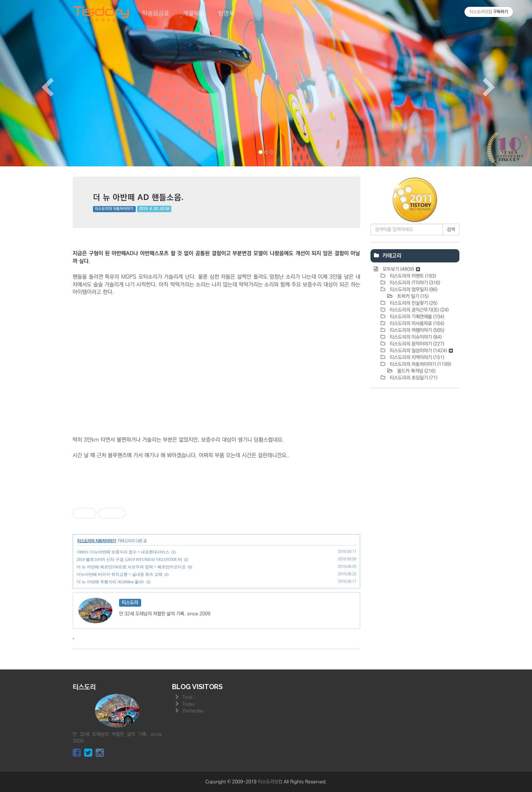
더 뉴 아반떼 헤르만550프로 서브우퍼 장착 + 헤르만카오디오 (131, 567)
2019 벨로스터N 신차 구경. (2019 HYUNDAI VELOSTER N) (129, 559)
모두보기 (401, 269)
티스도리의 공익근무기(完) (419, 310)
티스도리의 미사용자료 (416, 324)
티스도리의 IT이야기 (414, 283)
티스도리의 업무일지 (413, 290)
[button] (40, 83)
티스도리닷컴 (270, 782)
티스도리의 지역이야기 (416, 357)
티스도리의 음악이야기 (416, 344)
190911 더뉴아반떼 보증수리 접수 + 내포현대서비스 (123, 552)
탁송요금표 (156, 14)
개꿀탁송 (194, 14)
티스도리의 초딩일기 (413, 378)
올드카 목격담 (416, 371)
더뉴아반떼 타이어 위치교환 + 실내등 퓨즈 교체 (120, 574)
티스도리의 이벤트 (412, 276)
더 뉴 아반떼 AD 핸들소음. (138, 197)
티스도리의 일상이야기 (421, 351)
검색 (451, 229)
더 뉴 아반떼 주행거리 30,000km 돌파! (110, 582)
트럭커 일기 (412, 296)
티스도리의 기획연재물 (416, 317)
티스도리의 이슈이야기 (415, 337)
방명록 (226, 14)
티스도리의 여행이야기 (416, 330)
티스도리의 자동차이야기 (114, 209)
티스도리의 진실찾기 (413, 303)
